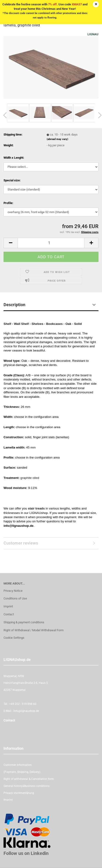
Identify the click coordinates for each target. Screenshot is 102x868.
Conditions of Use (15, 598)
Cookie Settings (14, 638)
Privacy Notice (13, 591)
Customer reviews (21, 543)
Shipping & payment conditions (24, 622)
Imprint (8, 606)
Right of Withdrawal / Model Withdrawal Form (34, 630)
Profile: (8, 203)
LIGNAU (93, 34)
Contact (9, 614)
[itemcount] (51, 243)
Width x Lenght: (14, 158)
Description (14, 305)
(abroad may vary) (57, 139)
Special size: (12, 180)
